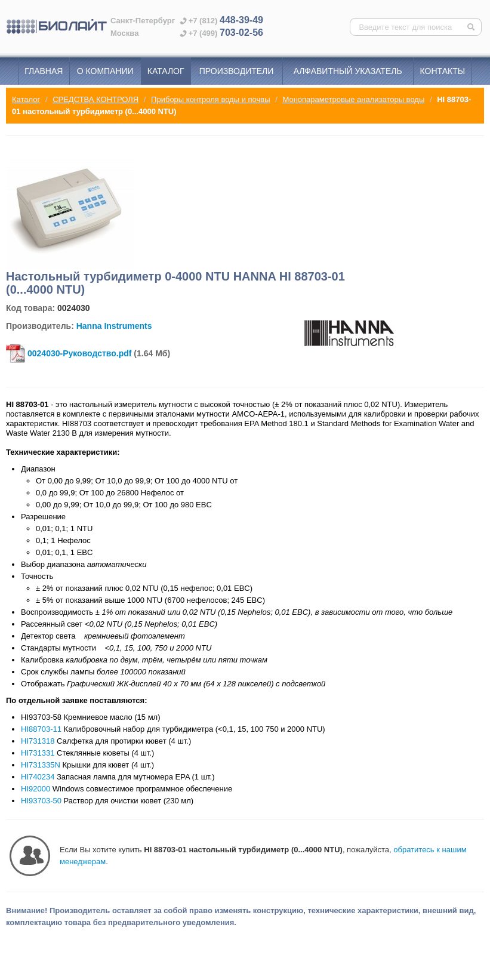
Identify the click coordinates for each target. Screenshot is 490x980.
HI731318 (38, 741)
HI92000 (36, 789)
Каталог (166, 71)
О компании (105, 71)
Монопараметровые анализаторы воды (353, 99)
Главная (44, 71)
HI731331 (38, 753)
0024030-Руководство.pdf (79, 353)
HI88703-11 (41, 729)
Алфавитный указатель (348, 71)
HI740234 (38, 777)
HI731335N (41, 765)
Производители (237, 71)
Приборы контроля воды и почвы (210, 99)
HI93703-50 (41, 801)
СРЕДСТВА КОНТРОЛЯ (95, 99)
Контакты (443, 71)
